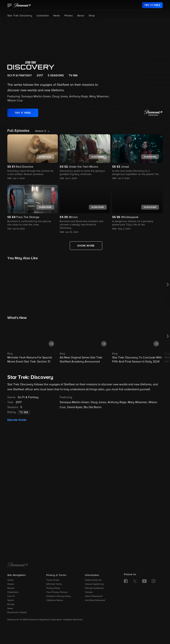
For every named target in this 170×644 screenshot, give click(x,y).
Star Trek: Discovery (20, 16)
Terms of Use (53, 580)
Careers (89, 592)
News (57, 16)
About (81, 16)
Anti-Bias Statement (95, 600)
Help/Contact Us (93, 580)
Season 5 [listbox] (40, 131)
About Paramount (94, 596)
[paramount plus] (22, 5)
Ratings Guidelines (94, 588)
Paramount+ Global (17, 613)
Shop (92, 16)
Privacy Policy (53, 588)
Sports (11, 600)
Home (10, 580)
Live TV (11, 596)
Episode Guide (17, 420)
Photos (69, 16)
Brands (11, 604)
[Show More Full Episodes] (86, 246)
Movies (11, 588)
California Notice (55, 600)
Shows (11, 584)
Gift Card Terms (54, 584)
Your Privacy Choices (57, 592)
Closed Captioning (94, 584)
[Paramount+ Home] (18, 565)
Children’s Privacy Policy (59, 596)
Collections (13, 592)
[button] (10, 6)
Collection (43, 16)
